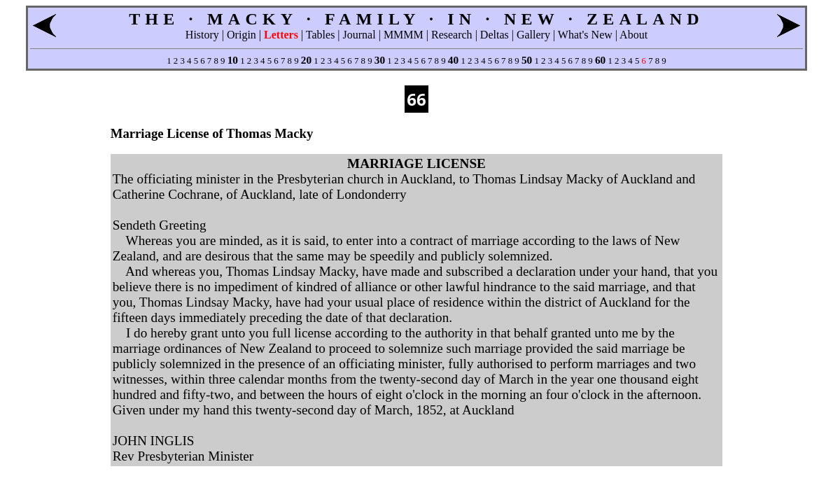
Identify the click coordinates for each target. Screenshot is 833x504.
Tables (321, 35)
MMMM (404, 35)
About (633, 35)
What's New (585, 35)
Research (452, 35)
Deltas (495, 35)
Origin (241, 35)
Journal (359, 35)
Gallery (533, 35)
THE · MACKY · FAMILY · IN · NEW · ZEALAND (416, 19)
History (202, 35)
